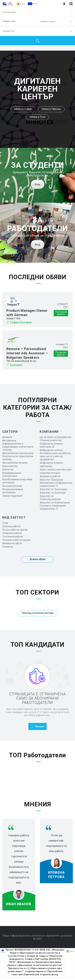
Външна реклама (12, 486)
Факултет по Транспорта (53, 489)
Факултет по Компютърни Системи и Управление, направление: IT (55, 506)
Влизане (37, 726)
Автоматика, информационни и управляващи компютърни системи (18, 445)
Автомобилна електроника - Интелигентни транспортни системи (18, 456)
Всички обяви (38, 559)
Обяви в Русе (37, 117)
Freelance (8, 547)
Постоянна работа (12, 537)
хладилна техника (50, 473)
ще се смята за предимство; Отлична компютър (56, 439)
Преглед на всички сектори (37, 613)
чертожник (46, 466)
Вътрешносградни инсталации (13, 491)
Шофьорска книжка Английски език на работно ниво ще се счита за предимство (55, 455)
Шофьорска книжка (51, 463)
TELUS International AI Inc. (22, 361)
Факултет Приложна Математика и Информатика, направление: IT (56, 483)
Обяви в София (23, 109)
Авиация (7, 437)
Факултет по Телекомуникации (50, 498)
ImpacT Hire (13, 318)
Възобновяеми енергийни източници (17, 481)
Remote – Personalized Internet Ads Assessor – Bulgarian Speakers (27, 353)
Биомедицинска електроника (12, 474)
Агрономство (10, 466)
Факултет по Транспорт (53, 493)
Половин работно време (16, 540)
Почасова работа (12, 533)
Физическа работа (50, 476)
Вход (38, 184)
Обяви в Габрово (51, 109)
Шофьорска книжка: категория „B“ (51, 445)
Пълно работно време (15, 530)
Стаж (5, 523)
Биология (8, 470)
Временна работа (12, 543)
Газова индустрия (12, 496)
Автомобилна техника (15, 463)
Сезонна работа (11, 526)
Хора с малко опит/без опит (56, 470)
